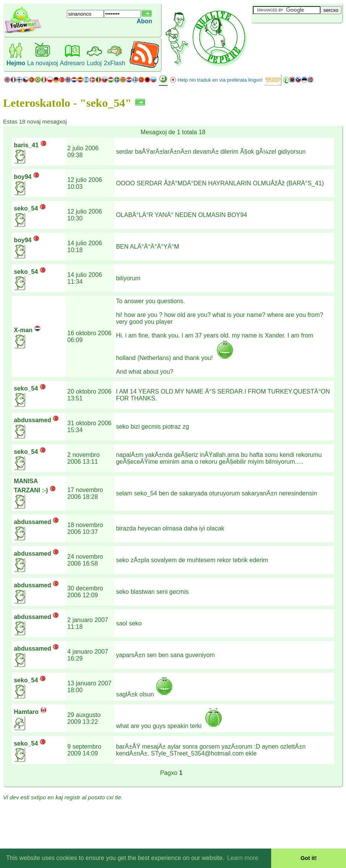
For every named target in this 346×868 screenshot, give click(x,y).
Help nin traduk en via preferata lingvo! (220, 80)
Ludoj (94, 63)
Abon (145, 21)
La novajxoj (43, 63)
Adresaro (72, 63)
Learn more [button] (243, 858)
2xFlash (115, 63)
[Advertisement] (297, 36)
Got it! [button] (309, 858)
